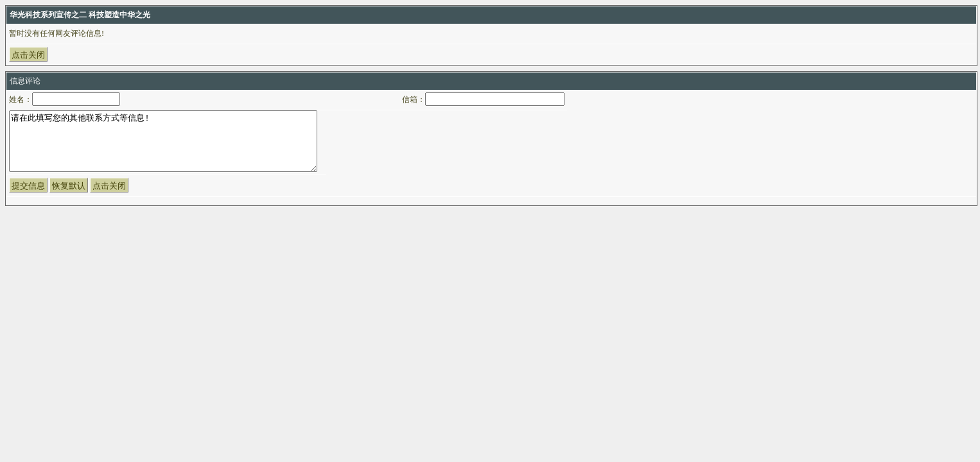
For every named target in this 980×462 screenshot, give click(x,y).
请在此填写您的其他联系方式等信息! (163, 147)
